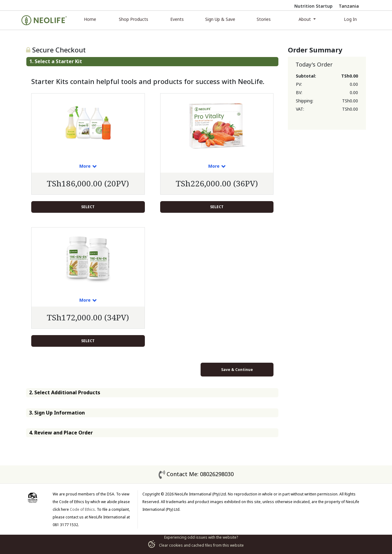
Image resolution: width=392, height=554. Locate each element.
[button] (152, 61)
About (305, 19)
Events (177, 19)
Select (88, 207)
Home (90, 19)
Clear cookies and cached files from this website (196, 545)
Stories (264, 19)
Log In (350, 19)
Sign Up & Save (220, 19)
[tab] (152, 61)
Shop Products (134, 19)
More (85, 166)
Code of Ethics (82, 509)
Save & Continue (237, 370)
